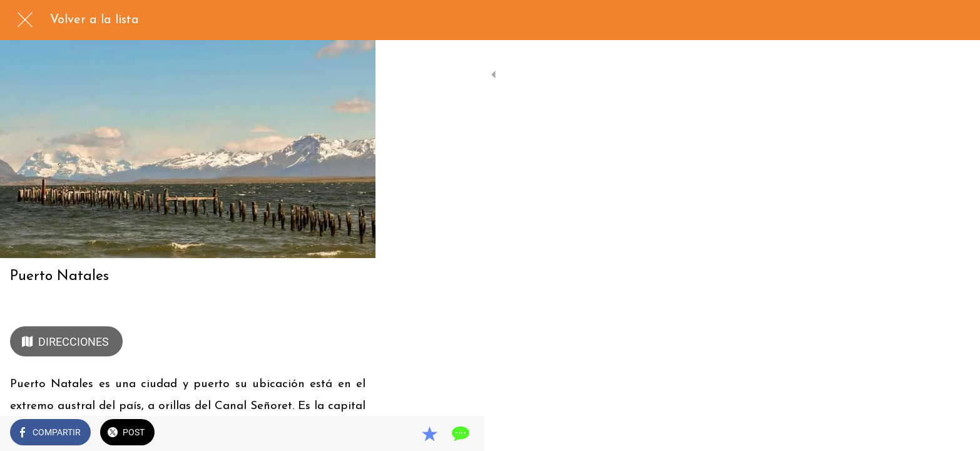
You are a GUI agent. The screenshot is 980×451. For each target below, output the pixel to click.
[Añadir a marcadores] (320, 433)
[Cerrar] (25, 20)
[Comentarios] (350, 433)
